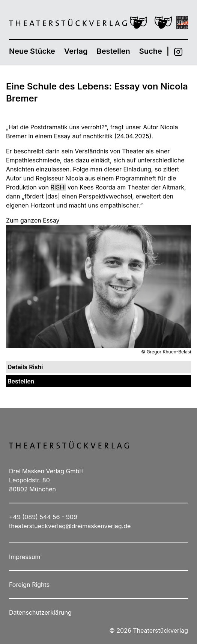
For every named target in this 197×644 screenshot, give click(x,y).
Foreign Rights (29, 585)
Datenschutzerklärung (40, 612)
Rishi (58, 187)
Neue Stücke (32, 51)
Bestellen (114, 51)
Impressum (25, 557)
